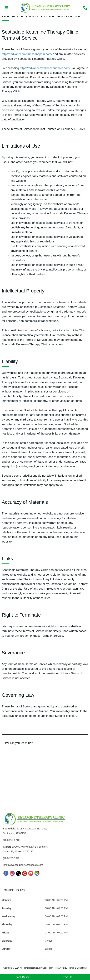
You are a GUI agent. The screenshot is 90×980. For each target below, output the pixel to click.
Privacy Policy (47, 968)
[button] (6, 8)
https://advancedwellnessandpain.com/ (27, 54)
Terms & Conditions (78, 968)
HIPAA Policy (61, 968)
